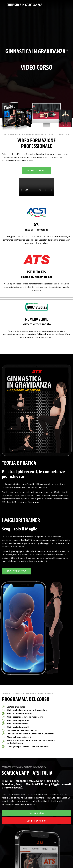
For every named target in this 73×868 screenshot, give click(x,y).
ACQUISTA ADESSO (37, 171)
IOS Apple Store (37, 813)
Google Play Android (37, 821)
